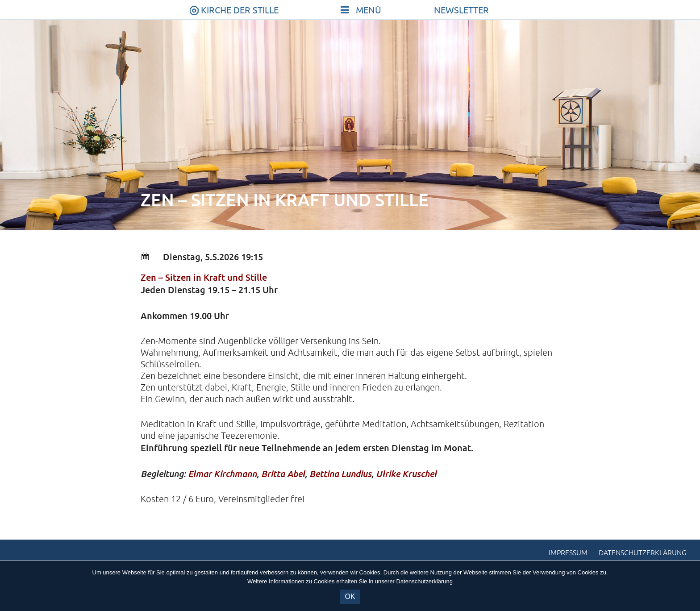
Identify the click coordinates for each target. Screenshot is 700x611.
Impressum (568, 553)
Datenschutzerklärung (643, 553)
